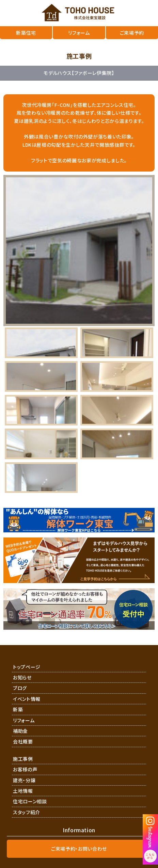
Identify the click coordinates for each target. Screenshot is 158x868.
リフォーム (24, 720)
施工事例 (23, 759)
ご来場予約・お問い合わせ (79, 849)
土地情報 (23, 791)
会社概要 (23, 741)
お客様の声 (25, 769)
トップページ (27, 667)
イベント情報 (27, 699)
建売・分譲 (24, 780)
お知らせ (22, 677)
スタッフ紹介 (27, 812)
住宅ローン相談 (30, 801)
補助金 (20, 731)
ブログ (20, 688)
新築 (18, 709)
